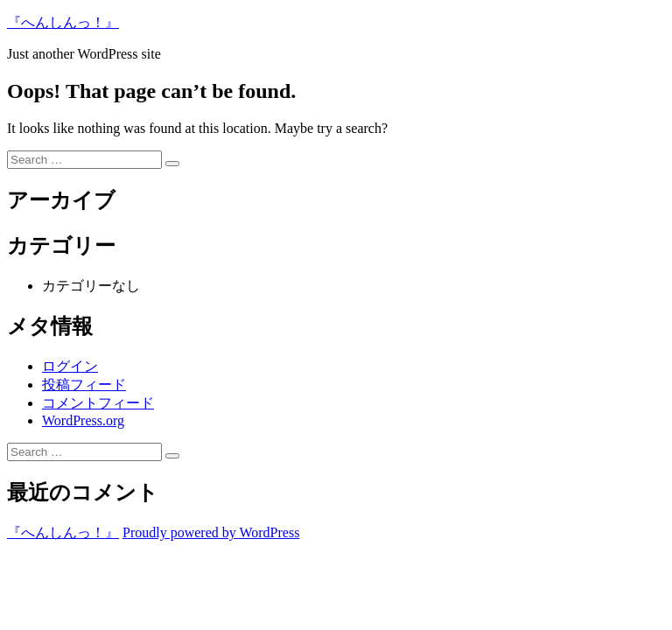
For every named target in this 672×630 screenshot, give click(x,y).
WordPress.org (83, 420)
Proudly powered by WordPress (211, 532)
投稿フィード (84, 385)
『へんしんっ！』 (63, 22)
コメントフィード (98, 403)
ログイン (70, 366)
